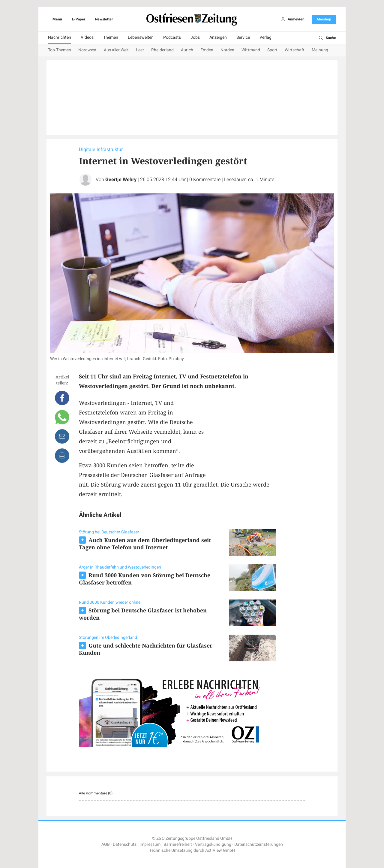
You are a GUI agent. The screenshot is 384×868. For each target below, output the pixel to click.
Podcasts (172, 37)
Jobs (195, 37)
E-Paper (79, 19)
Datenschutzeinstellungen (259, 844)
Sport (272, 50)
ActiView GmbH (220, 850)
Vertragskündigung (213, 844)
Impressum (150, 844)
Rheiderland (162, 50)
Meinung (320, 50)
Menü (53, 19)
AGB (106, 844)
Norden (227, 50)
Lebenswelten (141, 37)
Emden (207, 50)
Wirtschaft (295, 50)
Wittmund (251, 50)
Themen (111, 37)
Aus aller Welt (116, 50)
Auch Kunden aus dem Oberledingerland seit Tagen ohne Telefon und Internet (145, 544)
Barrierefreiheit (178, 844)
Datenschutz (125, 844)
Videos (87, 37)
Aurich (187, 50)
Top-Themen (60, 50)
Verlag (265, 37)
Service (243, 37)
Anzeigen (218, 37)
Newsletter (104, 19)
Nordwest (87, 50)
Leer (140, 50)
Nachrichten (60, 37)
